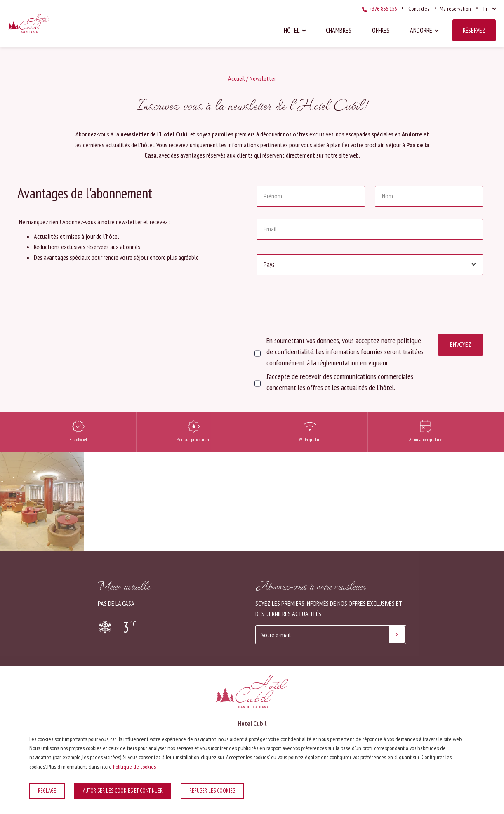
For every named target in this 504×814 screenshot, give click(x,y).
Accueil (237, 78)
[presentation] (319, 303)
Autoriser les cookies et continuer (123, 791)
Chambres (339, 30)
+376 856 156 (379, 9)
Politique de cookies (134, 767)
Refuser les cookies (212, 791)
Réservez (474, 30)
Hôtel (292, 30)
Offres (381, 30)
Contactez (419, 9)
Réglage (47, 791)
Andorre (421, 30)
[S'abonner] (397, 635)
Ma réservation (455, 9)
